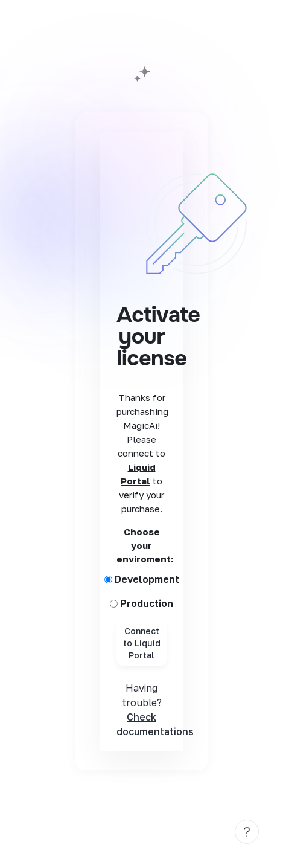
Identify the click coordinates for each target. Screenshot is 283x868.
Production (147, 603)
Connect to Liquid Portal (142, 643)
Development (147, 579)
